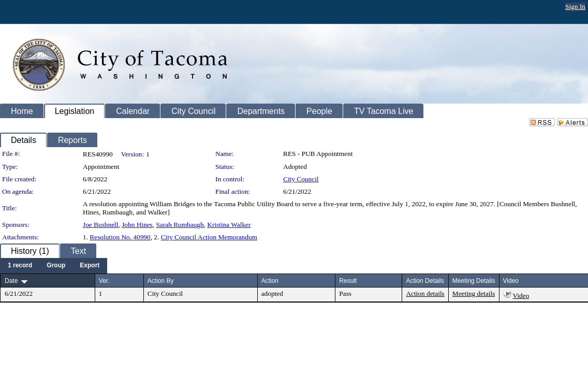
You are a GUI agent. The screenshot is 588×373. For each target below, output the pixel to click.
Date (11, 281)
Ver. (104, 281)
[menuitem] (20, 266)
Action (270, 281)
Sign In (575, 6)
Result (348, 281)
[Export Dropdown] (90, 266)
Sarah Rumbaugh (180, 225)
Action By (161, 281)
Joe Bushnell (101, 225)
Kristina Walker (229, 225)
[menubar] (54, 266)
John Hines (137, 225)
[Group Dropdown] (56, 266)
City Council (301, 179)
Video (521, 296)
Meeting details (474, 293)
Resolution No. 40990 (120, 237)
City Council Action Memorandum (209, 237)
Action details (425, 293)
